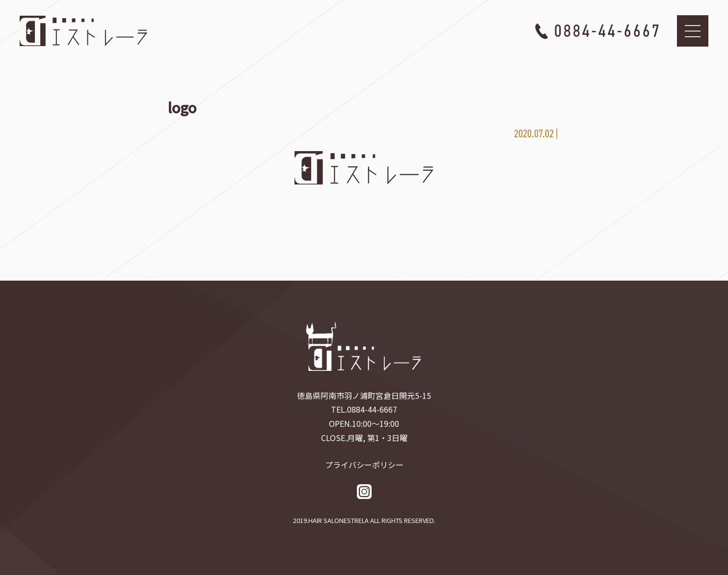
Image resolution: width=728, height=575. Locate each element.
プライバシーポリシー (364, 465)
